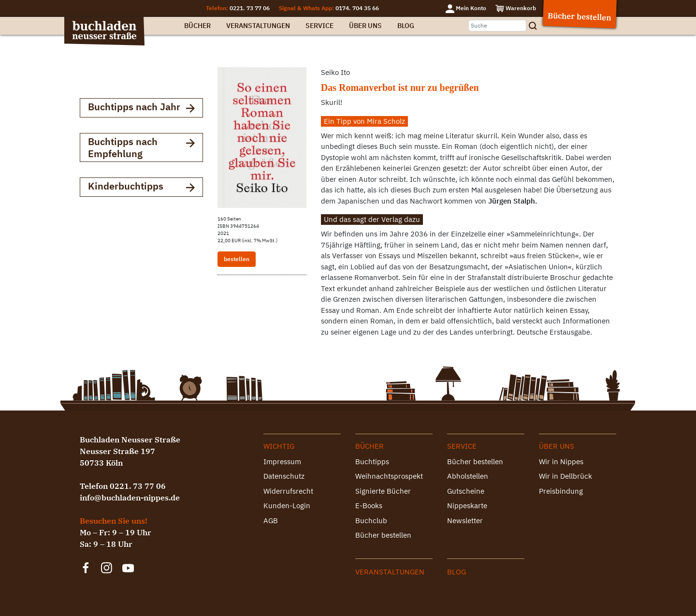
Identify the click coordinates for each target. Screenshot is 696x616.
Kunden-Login (287, 506)
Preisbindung (561, 491)
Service (319, 26)
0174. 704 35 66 (357, 8)
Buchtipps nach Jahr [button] (141, 108)
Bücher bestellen (383, 535)
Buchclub (371, 521)
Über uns (365, 26)
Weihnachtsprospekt (389, 476)
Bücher (197, 26)
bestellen (237, 259)
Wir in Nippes (561, 462)
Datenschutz (284, 476)
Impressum (282, 462)
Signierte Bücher (383, 491)
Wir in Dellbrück (565, 476)
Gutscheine (466, 491)
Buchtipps (372, 462)
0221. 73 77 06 (250, 8)
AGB (271, 521)
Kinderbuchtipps (141, 187)
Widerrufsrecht (288, 491)
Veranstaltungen (258, 26)
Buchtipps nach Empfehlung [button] (141, 147)
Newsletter (465, 521)
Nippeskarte (467, 506)
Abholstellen (468, 476)
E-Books (369, 506)
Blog (406, 26)
